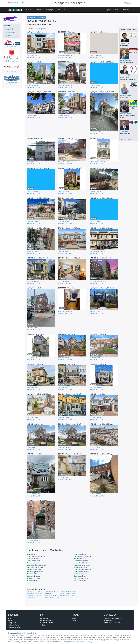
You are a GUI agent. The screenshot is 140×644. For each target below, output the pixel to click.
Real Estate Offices (46, 623)
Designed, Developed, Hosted (27, 633)
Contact (74, 621)
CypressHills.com (36, 556)
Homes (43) (8, 29)
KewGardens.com (82, 565)
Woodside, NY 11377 (52, 598)
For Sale (29, 10)
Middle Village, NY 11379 (68, 593)
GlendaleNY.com (81, 561)
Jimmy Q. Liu (125, 44)
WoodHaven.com (81, 578)
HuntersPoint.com (84, 563)
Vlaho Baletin (125, 78)
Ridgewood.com (81, 574)
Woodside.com (33, 580)
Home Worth (44, 618)
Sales (10, 618)
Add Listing (128, 3)
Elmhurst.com (33, 559)
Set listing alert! (40, 29)
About (74, 618)
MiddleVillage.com (82, 569)
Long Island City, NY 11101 (35, 593)
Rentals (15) (9, 36)
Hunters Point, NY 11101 (68, 591)
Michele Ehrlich (125, 114)
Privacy (89, 642)
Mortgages (51, 10)
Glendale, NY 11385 (52, 591)
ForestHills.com (33, 561)
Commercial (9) (10, 32)
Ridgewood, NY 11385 (34, 595)
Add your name (126, 139)
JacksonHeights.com (36, 565)
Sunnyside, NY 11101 (52, 595)
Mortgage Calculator (15, 627)
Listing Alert (12, 623)
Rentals (10, 621)
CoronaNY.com (80, 554)
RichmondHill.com (34, 574)
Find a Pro (63, 10)
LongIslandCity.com (35, 567)
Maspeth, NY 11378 (52, 593)
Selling (117, 10)
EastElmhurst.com (82, 556)
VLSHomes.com (74, 642)
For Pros (127, 10)
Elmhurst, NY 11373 (33, 591)
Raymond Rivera (126, 61)
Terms (83, 642)
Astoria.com (32, 554)
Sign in (108, 10)
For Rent (39, 10)
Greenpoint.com (33, 563)
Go (23, 3)
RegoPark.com (81, 572)
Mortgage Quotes (14, 625)
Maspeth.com (81, 567)
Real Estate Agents (46, 621)
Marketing (43, 625)
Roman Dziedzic (126, 95)
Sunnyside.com (80, 576)
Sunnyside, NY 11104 (67, 595)
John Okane (124, 131)
